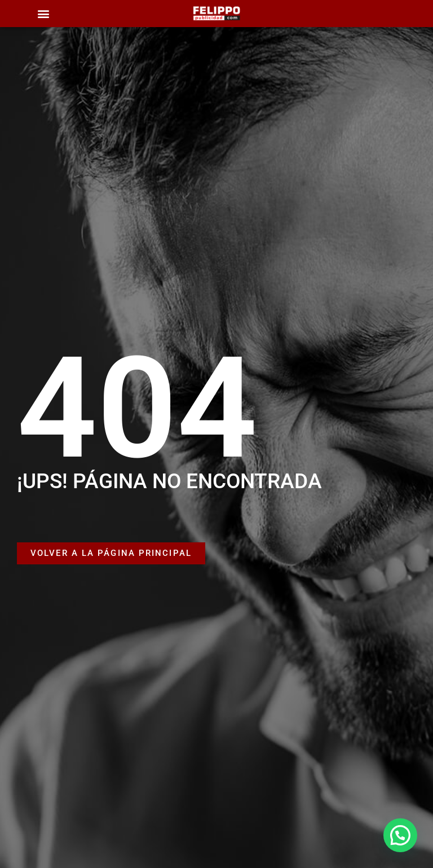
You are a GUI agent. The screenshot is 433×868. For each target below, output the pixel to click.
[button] (43, 14)
